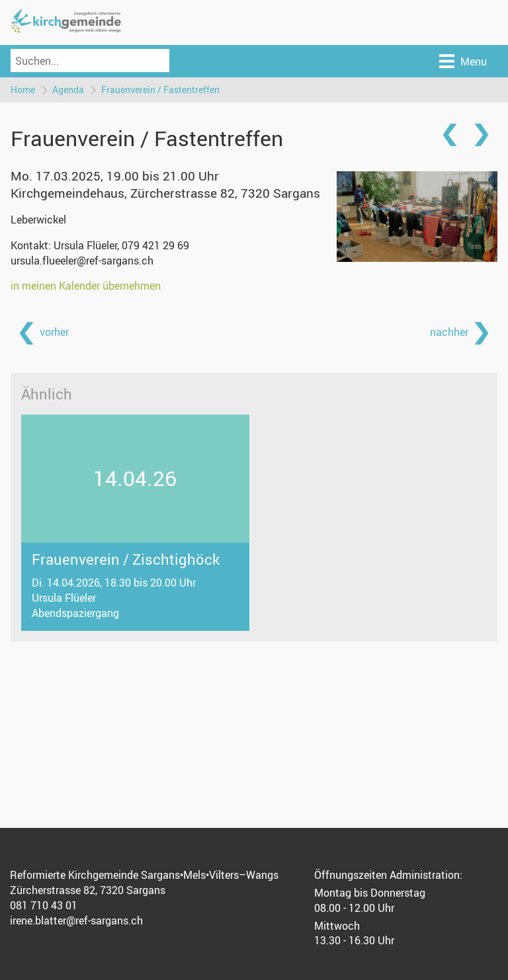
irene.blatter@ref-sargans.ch (76, 920)
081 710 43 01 (44, 905)
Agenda (68, 90)
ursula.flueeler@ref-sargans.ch (82, 261)
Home (23, 90)
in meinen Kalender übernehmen (86, 286)
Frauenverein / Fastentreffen (160, 90)
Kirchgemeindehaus (165, 193)
